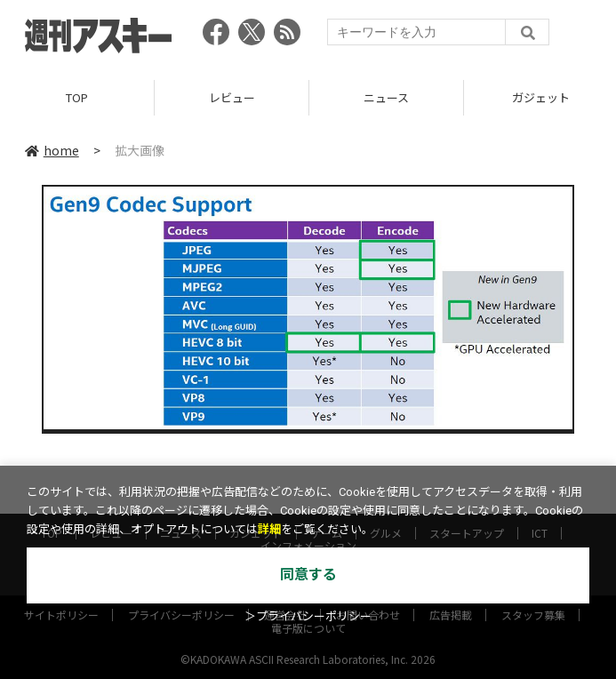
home (52, 150)
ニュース (386, 97)
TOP (77, 97)
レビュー (232, 97)
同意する (308, 575)
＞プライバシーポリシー (308, 616)
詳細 (269, 529)
